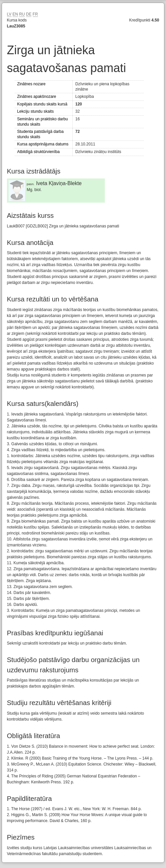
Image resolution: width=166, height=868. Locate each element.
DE (29, 14)
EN (15, 14)
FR (35, 14)
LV (9, 14)
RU (22, 14)
